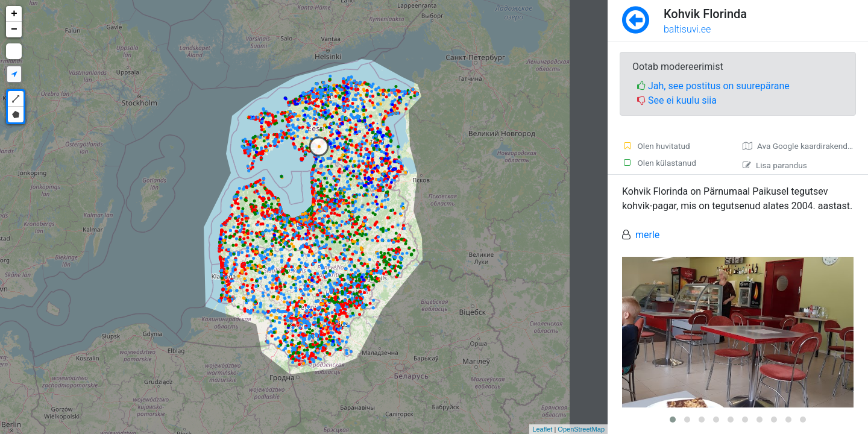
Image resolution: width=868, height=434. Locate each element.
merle (647, 235)
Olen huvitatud (656, 146)
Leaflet (542, 429)
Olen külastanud (659, 163)
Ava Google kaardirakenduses (804, 146)
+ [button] (14, 14)
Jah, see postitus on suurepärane (713, 86)
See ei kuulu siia (677, 100)
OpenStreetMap (581, 429)
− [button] (14, 30)
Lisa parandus (775, 165)
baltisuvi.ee (687, 29)
